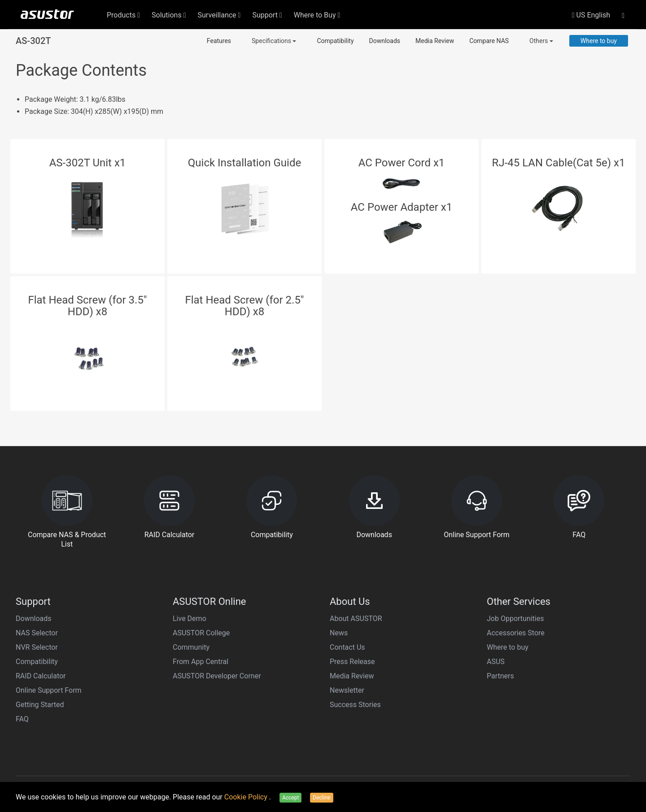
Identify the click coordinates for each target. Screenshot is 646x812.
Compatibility (335, 41)
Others (541, 41)
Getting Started (40, 705)
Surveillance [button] (219, 15)
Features (219, 41)
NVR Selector (37, 647)
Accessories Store (516, 633)
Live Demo (190, 619)
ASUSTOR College (201, 633)
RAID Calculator (41, 676)
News (339, 633)
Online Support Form (49, 690)
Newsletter (347, 690)
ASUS (496, 662)
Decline (321, 798)
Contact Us (347, 647)
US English (591, 15)
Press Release (352, 662)
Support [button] (267, 15)
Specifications (274, 41)
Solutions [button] (169, 15)
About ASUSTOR (356, 619)
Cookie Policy (247, 797)
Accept (290, 798)
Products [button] (123, 15)
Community (191, 647)
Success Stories (355, 705)
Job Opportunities (515, 619)
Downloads (385, 41)
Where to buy (599, 41)
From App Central (201, 662)
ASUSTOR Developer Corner (217, 676)
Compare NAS (489, 41)
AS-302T (33, 41)
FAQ (22, 719)
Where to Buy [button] (317, 15)
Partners (500, 676)
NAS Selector (37, 633)
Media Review (435, 41)
